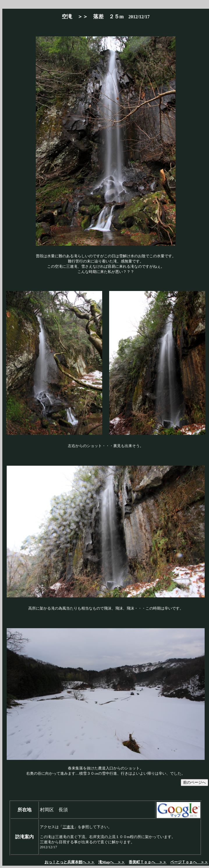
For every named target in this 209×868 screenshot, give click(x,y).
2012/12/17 (137, 17)
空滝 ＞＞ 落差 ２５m (93, 17)
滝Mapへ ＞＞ (112, 862)
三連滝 (68, 827)
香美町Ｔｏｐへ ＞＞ (148, 862)
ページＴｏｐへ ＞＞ (189, 862)
